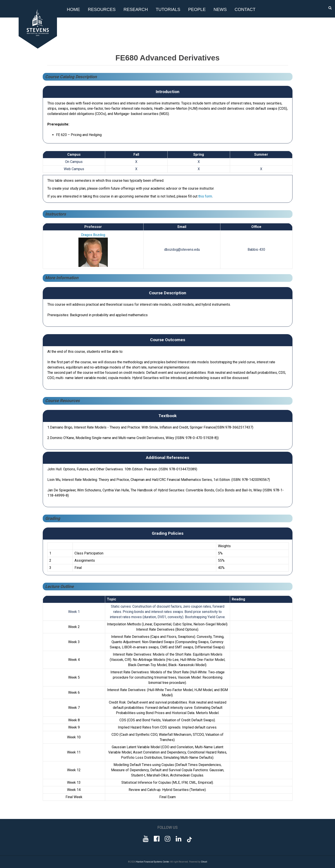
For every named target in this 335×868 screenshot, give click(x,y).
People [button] (197, 9)
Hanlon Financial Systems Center (152, 862)
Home (73, 9)
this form (205, 196)
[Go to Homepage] (39, 47)
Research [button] (136, 9)
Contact (245, 9)
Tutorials (168, 9)
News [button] (220, 9)
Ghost (204, 862)
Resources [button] (102, 9)
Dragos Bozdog (93, 235)
